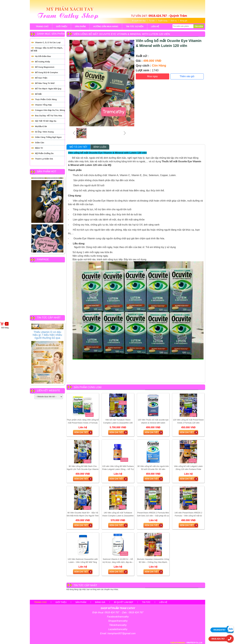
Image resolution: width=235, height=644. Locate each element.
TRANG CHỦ (42, 27)
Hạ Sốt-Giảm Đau (43, 56)
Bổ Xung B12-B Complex (47, 72)
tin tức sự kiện (135, 27)
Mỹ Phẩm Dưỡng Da (44, 153)
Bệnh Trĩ (39, 148)
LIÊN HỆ (155, 27)
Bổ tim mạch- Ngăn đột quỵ (48, 89)
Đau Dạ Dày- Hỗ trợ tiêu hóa (49, 116)
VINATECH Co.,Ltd (194, 643)
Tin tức (146, 602)
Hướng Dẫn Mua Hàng (106, 27)
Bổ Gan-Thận (41, 78)
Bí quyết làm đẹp (139, 21)
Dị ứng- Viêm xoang (44, 132)
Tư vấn (152, 21)
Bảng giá (184, 21)
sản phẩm (80, 28)
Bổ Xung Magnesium (45, 67)
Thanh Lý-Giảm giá (44, 159)
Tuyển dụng (163, 21)
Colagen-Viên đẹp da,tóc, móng (50, 110)
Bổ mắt (38, 94)
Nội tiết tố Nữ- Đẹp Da (46, 121)
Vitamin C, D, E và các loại (48, 42)
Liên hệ (163, 602)
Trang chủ (40, 602)
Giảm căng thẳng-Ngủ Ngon (48, 137)
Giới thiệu (61, 602)
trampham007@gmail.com (122, 633)
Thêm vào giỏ (187, 76)
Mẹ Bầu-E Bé (41, 126)
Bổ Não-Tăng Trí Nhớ (45, 83)
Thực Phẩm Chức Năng (46, 99)
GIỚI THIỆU (62, 27)
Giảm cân (40, 143)
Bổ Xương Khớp (42, 62)
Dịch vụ (174, 21)
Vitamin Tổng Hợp (43, 105)
